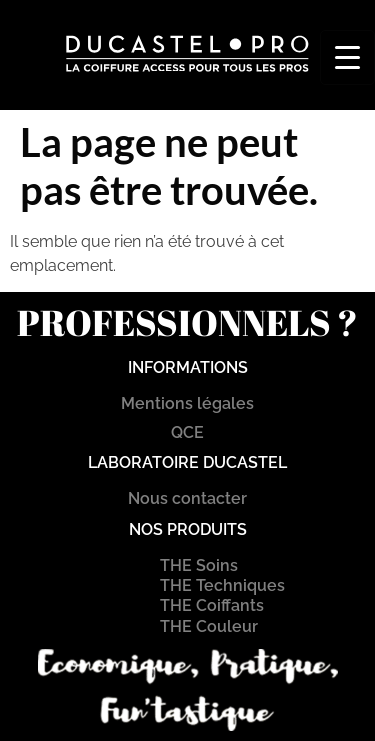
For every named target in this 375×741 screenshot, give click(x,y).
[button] (167, 88)
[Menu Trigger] (347, 57)
